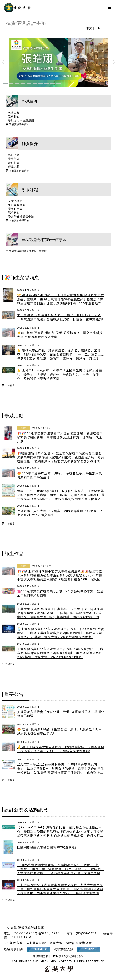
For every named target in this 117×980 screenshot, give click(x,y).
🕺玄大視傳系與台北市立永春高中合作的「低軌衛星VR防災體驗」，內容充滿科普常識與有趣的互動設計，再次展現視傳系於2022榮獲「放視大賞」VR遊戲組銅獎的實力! (61, 633)
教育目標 (14, 113)
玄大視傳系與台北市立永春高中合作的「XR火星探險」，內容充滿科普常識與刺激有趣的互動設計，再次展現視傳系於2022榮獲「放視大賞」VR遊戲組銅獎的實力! (60, 653)
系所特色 (14, 117)
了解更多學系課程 (19, 221)
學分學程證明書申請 (21, 216)
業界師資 (14, 159)
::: (1, 36)
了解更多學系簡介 (19, 124)
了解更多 (10, 386)
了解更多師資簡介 (19, 171)
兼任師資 (14, 163)
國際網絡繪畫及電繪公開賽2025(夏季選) (47, 847)
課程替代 (14, 213)
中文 (89, 28)
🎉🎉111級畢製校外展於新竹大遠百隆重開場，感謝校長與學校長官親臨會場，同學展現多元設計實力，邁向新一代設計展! (60, 437)
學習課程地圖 (17, 205)
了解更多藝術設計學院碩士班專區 (28, 251)
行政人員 (14, 167)
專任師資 (14, 155)
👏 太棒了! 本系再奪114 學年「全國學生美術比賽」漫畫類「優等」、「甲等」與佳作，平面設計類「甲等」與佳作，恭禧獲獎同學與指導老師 (60, 374)
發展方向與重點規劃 (21, 120)
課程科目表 (15, 209)
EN (98, 28)
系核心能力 (15, 201)
